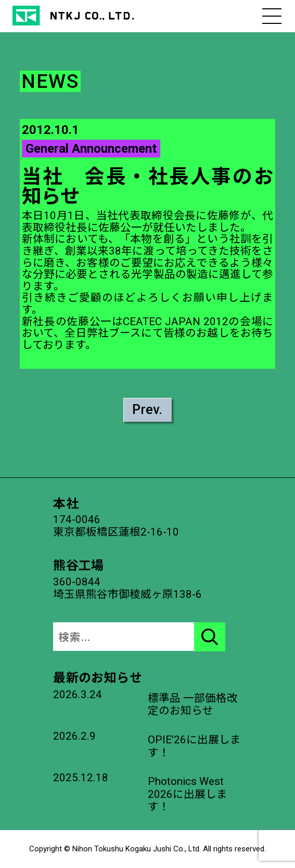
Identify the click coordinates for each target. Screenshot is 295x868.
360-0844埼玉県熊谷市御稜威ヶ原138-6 (127, 588)
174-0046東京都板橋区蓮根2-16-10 (116, 526)
